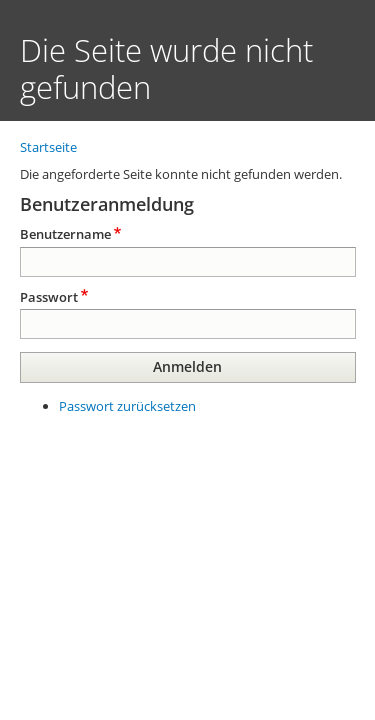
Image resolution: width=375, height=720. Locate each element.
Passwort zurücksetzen (127, 406)
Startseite (48, 147)
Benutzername (65, 234)
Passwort (49, 297)
